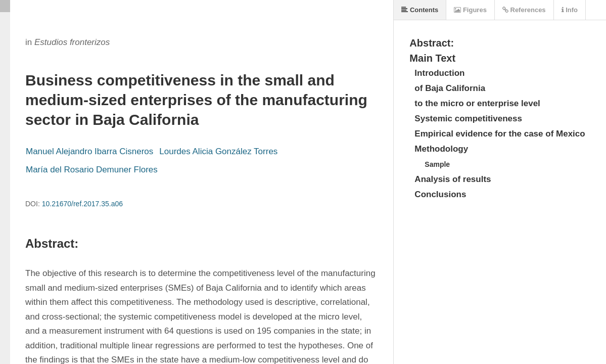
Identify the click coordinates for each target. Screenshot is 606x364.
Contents (420, 10)
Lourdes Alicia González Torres (218, 151)
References (524, 10)
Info (570, 10)
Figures (470, 10)
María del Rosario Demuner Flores (92, 170)
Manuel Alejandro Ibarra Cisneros (89, 151)
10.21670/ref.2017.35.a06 (82, 204)
